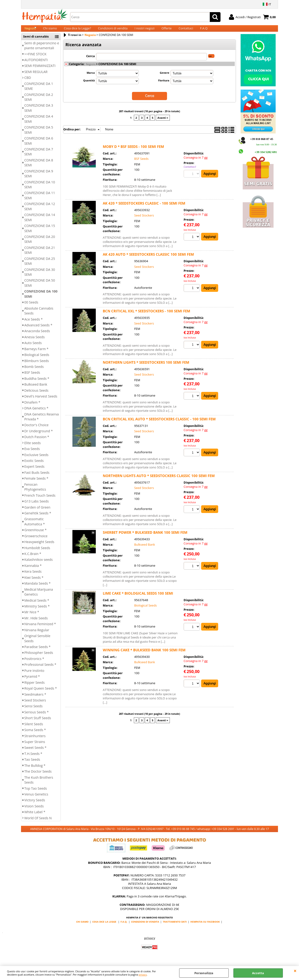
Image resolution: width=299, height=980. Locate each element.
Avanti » (163, 122)
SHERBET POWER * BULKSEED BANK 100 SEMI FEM (145, 537)
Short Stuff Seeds (38, 723)
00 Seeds (31, 307)
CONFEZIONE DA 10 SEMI (40, 189)
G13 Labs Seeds (37, 506)
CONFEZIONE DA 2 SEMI (39, 102)
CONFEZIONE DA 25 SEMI (40, 266)
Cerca (91, 61)
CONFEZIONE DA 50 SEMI (40, 288)
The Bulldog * (35, 770)
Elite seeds (32, 448)
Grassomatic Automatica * (35, 527)
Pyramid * (32, 681)
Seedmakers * (35, 699)
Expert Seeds (34, 472)
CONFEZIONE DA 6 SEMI (39, 146)
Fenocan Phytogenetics (35, 492)
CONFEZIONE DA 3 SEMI (39, 113)
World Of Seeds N (38, 823)
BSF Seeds (32, 378)
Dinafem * (32, 407)
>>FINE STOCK (35, 59)
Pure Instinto (34, 675)
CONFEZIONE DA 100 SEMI (41, 299)
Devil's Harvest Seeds (41, 401)
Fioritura (164, 85)
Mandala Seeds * (37, 588)
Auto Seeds (33, 348)
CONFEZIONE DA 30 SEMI (40, 277)
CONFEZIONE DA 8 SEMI (39, 167)
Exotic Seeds (34, 466)
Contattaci (186, 31)
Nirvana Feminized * (40, 629)
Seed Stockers (35, 705)
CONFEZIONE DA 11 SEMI (40, 200)
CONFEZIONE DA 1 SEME (39, 91)
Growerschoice (36, 541)
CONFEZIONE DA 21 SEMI (40, 255)
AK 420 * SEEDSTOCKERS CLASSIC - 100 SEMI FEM (144, 208)
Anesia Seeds (34, 342)
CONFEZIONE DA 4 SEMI (39, 124)
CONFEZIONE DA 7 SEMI (39, 157)
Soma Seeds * (35, 735)
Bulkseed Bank (36, 389)
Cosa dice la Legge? (78, 31)
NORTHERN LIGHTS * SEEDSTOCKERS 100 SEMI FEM (146, 367)
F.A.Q (204, 31)
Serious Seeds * (36, 717)
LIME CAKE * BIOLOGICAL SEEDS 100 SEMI (138, 598)
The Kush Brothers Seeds (39, 785)
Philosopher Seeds (39, 658)
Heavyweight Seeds (39, 547)
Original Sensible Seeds (37, 643)
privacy (143, 975)
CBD (28, 82)
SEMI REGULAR (36, 77)
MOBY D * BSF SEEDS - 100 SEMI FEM (133, 151)
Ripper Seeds (34, 687)
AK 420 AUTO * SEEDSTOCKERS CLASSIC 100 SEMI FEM (148, 259)
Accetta (258, 973)
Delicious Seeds (36, 395)
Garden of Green (37, 512)
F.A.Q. (124, 927)
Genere (165, 78)
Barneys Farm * (36, 354)
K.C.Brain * (33, 559)
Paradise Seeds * (37, 652)
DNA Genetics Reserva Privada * (42, 422)
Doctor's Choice (36, 430)
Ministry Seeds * (37, 611)
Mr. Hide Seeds (36, 623)
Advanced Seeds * (38, 330)
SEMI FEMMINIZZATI (40, 71)
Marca (91, 78)
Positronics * (34, 664)
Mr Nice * (32, 617)
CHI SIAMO (82, 927)
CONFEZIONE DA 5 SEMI (39, 135)
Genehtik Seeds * (38, 518)
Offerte (166, 31)
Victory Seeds (35, 805)
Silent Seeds (34, 729)
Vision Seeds (34, 811)
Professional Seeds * (40, 670)
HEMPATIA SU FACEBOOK (205, 927)
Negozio (30, 31)
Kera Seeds (33, 577)
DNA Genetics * (36, 413)
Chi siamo (50, 31)
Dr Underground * (39, 436)
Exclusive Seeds (36, 460)
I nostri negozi (144, 31)
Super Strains (35, 747)
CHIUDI (295, 971)
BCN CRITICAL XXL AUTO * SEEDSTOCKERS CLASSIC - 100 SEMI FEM (159, 423)
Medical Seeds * (37, 605)
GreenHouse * (35, 535)
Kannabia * (33, 570)
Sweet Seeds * (35, 753)
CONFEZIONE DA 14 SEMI (40, 222)
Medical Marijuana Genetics (39, 597)
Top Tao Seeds (36, 793)
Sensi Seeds (33, 711)
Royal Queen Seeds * (41, 693)
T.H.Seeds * (33, 759)
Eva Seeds (32, 454)
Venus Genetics (36, 799)
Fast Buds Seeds (37, 477)
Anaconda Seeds (37, 336)
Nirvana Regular (37, 635)
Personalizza (204, 973)
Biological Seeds (37, 360)
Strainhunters (35, 741)
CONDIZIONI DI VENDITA (145, 927)
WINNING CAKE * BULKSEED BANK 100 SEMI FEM (144, 654)
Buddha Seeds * (37, 383)
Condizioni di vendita (113, 31)
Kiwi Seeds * (34, 582)
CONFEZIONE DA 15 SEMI (40, 233)
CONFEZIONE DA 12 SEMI (40, 211)
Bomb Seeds (34, 371)
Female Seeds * (36, 483)
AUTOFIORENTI (36, 65)
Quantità (89, 85)
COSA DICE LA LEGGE (104, 927)
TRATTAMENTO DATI (175, 927)
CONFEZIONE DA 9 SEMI (39, 178)
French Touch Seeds (40, 500)
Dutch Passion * (37, 442)
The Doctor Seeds (38, 776)
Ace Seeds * (34, 324)
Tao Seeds (32, 765)
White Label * (35, 817)
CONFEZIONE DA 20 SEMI (40, 244)
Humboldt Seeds (37, 553)
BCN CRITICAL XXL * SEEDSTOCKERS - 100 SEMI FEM (146, 315)
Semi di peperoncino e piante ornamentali (42, 50)
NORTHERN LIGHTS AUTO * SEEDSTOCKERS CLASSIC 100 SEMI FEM (159, 480)
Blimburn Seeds (37, 366)
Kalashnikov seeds (39, 565)
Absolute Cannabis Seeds (39, 316)
